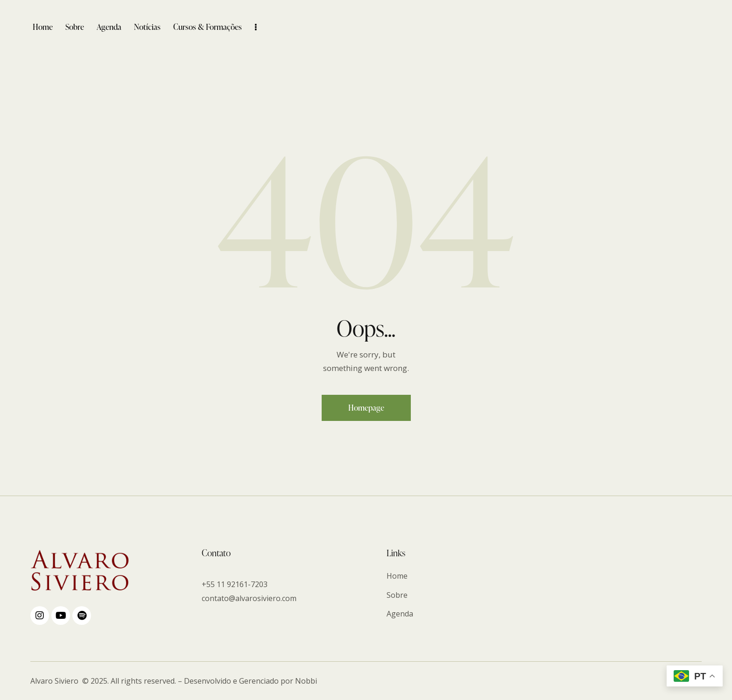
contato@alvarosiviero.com (249, 598)
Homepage (366, 408)
